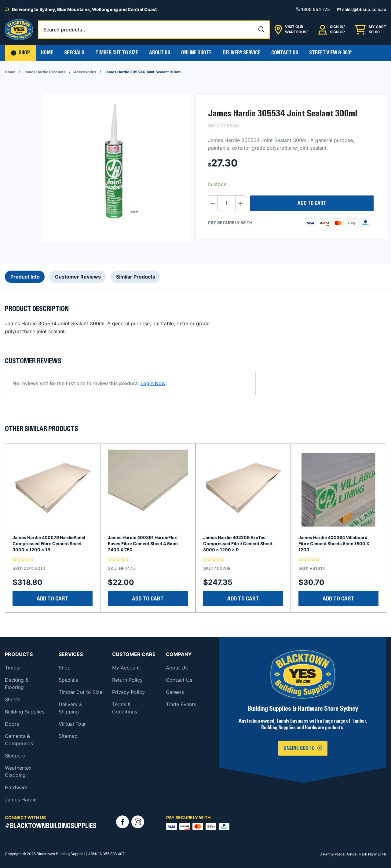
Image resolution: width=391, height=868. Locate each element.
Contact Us (285, 53)
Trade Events (181, 704)
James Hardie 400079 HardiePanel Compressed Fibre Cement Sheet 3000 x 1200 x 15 (49, 543)
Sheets (13, 699)
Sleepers (15, 756)
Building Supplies (25, 712)
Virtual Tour (72, 724)
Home (47, 53)
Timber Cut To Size (117, 53)
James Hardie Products (45, 72)
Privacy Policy (128, 692)
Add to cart (312, 203)
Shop (65, 668)
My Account (126, 668)
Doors (12, 724)
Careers (175, 692)
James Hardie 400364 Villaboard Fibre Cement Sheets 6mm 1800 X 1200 (334, 543)
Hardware (16, 787)
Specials (74, 53)
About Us (160, 53)
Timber (13, 668)
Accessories (85, 72)
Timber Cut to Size (80, 692)
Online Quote (196, 53)
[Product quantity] (227, 203)
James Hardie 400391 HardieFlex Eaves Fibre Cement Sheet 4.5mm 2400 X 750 (143, 543)
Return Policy (127, 680)
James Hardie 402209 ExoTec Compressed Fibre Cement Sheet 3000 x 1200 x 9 (238, 543)
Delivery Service (241, 53)
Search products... (65, 30)
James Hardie (21, 800)
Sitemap (68, 736)
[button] (20, 53)
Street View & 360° (331, 53)
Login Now (153, 383)
